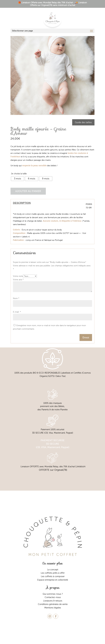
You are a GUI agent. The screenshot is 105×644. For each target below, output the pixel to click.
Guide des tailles (83, 122)
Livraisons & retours (53, 601)
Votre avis (18, 280)
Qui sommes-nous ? (53, 594)
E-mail (17, 312)
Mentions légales (53, 608)
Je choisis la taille (19, 174)
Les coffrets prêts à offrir (53, 573)
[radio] (17, 179)
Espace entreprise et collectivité (53, 580)
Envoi (86, 337)
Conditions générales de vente (53, 604)
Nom (16, 298)
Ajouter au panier (28, 191)
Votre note (18, 276)
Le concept (53, 570)
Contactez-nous (53, 597)
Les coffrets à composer (53, 576)
